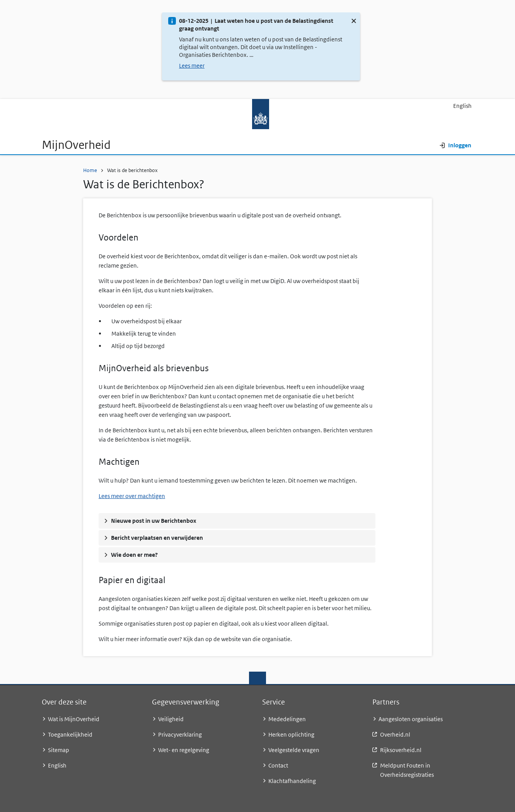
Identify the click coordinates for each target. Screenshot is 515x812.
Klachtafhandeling (292, 781)
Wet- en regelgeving (184, 750)
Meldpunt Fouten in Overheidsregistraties (407, 770)
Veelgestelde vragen (294, 750)
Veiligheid (171, 719)
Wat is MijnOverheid (74, 719)
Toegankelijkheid (70, 734)
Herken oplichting (291, 734)
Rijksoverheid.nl (401, 750)
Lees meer (192, 66)
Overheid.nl (395, 734)
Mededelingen (287, 719)
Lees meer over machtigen (132, 496)
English (462, 106)
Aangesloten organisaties (411, 719)
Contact (278, 765)
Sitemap (59, 750)
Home (90, 170)
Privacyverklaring (180, 734)
